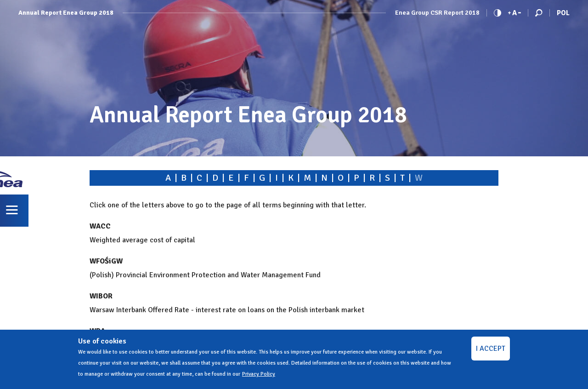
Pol (563, 13)
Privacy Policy (259, 374)
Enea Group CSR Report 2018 (437, 13)
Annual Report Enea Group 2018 (66, 13)
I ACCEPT (491, 349)
